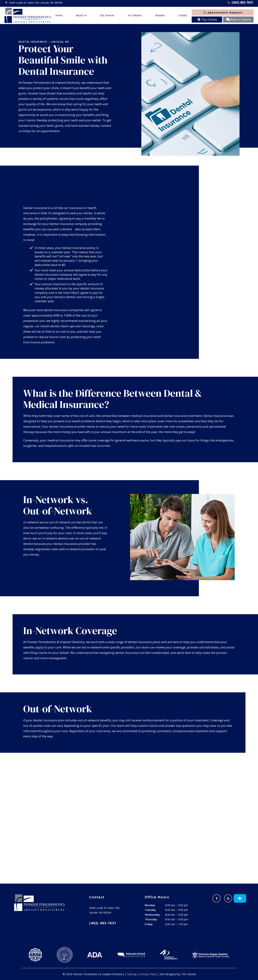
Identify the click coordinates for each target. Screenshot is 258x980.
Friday (149, 924)
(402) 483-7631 (240, 3)
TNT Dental (188, 974)
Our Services (107, 15)
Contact (183, 15)
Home (59, 15)
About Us (81, 15)
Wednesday (152, 915)
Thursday (151, 919)
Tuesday (150, 910)
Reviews (160, 15)
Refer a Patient (238, 19)
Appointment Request (223, 12)
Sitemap (132, 974)
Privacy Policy (148, 974)
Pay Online (207, 19)
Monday (150, 905)
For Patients (135, 15)
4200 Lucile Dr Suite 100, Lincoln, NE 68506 (34, 3)
